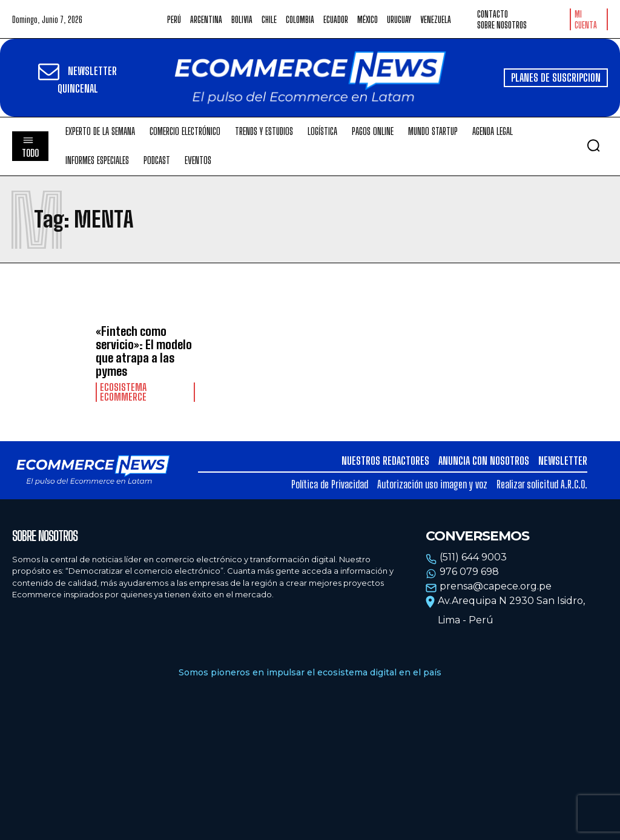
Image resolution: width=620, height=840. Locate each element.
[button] (593, 145)
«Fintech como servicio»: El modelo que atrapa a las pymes (144, 351)
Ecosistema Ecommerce (123, 392)
